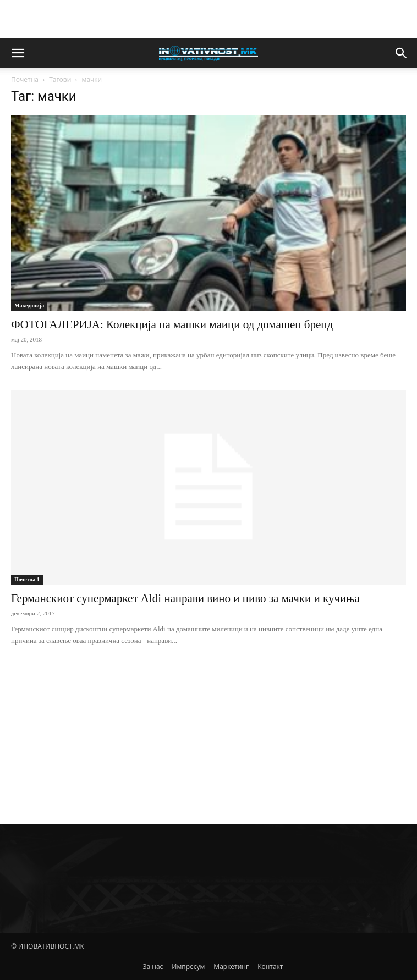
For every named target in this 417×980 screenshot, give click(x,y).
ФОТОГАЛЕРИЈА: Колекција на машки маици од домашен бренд (172, 324)
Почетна (25, 79)
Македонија (29, 305)
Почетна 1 (27, 579)
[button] (18, 53)
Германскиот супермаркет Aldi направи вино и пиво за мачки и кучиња (185, 598)
